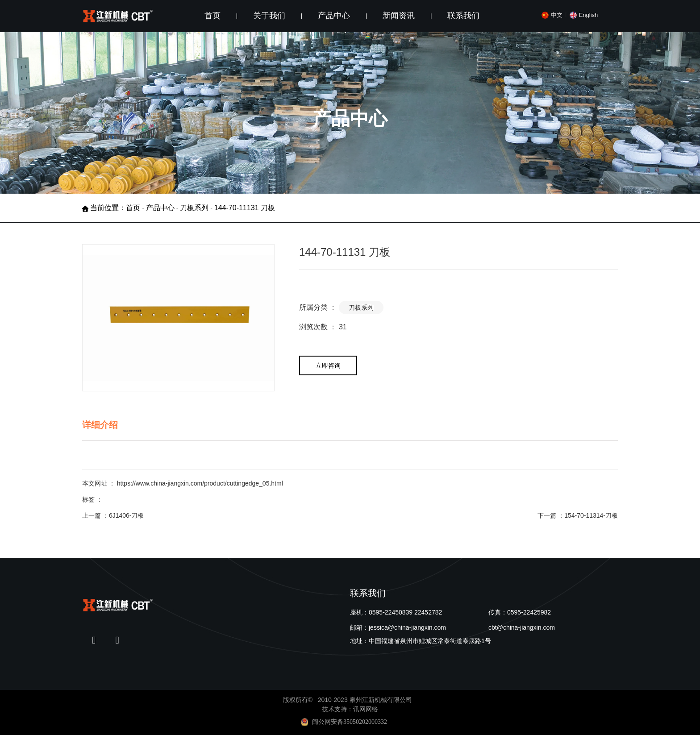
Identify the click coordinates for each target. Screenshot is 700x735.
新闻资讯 (399, 16)
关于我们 (269, 16)
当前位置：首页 (116, 208)
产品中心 (334, 16)
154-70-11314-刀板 (591, 515)
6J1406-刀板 (127, 515)
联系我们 (463, 16)
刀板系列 (194, 208)
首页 (212, 16)
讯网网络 (366, 709)
